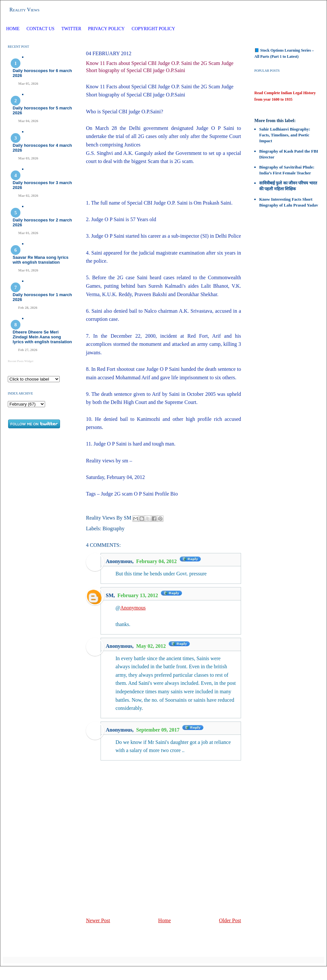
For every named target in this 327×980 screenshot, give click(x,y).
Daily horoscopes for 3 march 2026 (42, 185)
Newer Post (98, 920)
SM (110, 595)
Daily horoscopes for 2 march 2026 (42, 222)
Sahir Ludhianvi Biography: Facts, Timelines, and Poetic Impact (285, 135)
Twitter (72, 29)
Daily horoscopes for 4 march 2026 (42, 148)
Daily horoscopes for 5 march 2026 (42, 110)
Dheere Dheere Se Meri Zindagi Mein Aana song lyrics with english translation (42, 337)
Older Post (230, 920)
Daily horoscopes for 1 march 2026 (42, 297)
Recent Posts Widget (21, 361)
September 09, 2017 (158, 730)
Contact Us (41, 29)
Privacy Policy (106, 29)
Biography (114, 528)
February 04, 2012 (157, 561)
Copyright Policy (153, 29)
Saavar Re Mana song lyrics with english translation (41, 260)
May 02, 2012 (152, 646)
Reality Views (24, 10)
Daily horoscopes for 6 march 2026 (42, 73)
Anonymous (133, 608)
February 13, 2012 (138, 595)
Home (13, 29)
